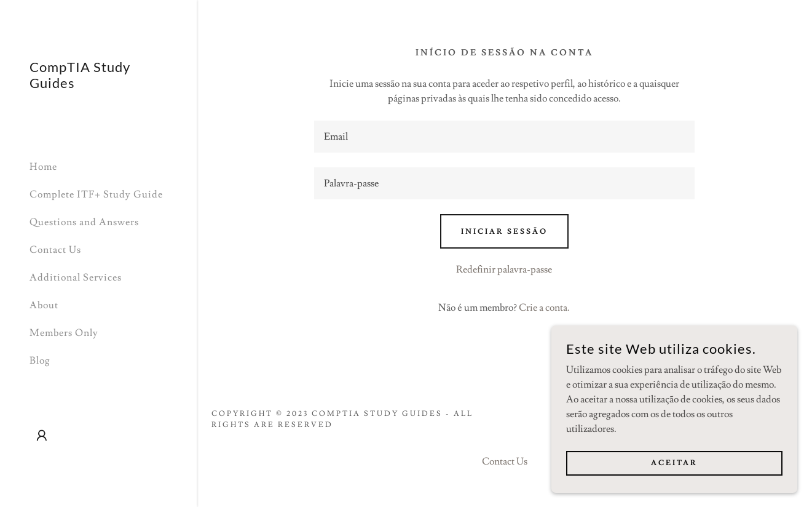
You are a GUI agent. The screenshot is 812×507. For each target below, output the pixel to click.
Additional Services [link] (76, 277)
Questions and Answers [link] (84, 222)
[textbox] (504, 137)
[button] (42, 436)
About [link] (44, 305)
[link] (98, 85)
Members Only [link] (64, 333)
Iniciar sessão (504, 232)
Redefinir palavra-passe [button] (504, 269)
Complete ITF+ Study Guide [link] (96, 194)
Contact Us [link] (55, 250)
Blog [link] (40, 361)
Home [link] (43, 167)
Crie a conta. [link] (544, 308)
